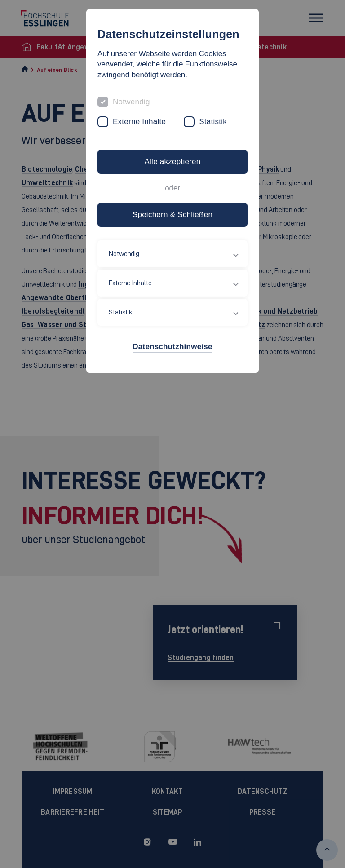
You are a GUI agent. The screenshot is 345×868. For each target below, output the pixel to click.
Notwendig (131, 102)
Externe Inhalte (139, 122)
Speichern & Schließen (172, 215)
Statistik (213, 122)
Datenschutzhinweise (172, 347)
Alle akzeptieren (172, 162)
